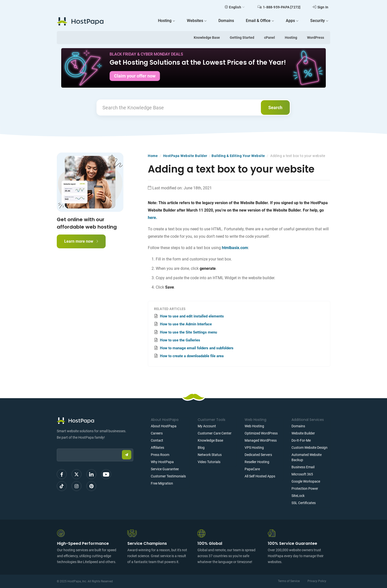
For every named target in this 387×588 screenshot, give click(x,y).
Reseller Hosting (257, 462)
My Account (207, 426)
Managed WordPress (261, 440)
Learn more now (81, 241)
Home (153, 156)
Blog (201, 448)
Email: (57, 446)
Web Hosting (254, 426)
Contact (157, 440)
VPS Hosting (254, 448)
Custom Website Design (310, 448)
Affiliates (157, 448)
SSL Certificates (304, 503)
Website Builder (303, 433)
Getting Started (242, 38)
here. (153, 218)
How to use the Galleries (180, 340)
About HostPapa (164, 426)
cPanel (270, 38)
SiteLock (298, 496)
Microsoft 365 (302, 474)
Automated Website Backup (307, 457)
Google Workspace (306, 481)
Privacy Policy (317, 581)
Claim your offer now (135, 76)
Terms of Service (289, 581)
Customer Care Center (215, 433)
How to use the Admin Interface (186, 324)
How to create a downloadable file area (192, 356)
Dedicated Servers (258, 455)
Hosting (291, 38)
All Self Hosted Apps (260, 476)
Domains (298, 426)
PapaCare (252, 469)
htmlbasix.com (235, 248)
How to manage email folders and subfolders (197, 348)
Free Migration (162, 483)
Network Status (210, 455)
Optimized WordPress (261, 433)
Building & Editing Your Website (238, 156)
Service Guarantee (165, 469)
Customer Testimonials (168, 476)
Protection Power (305, 489)
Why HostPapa (162, 462)
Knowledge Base (207, 38)
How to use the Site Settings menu (188, 332)
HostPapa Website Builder (185, 156)
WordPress (316, 38)
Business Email (303, 467)
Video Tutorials (209, 462)
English (235, 7)
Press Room (160, 455)
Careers (157, 433)
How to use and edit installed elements (192, 316)
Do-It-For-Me (301, 440)
